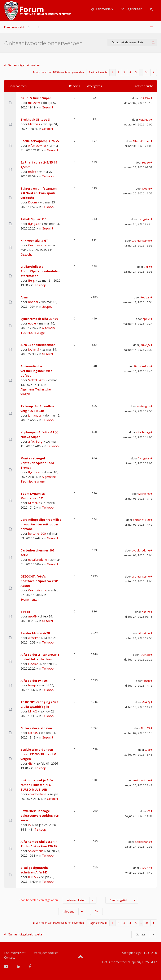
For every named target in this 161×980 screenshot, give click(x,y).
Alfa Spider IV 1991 (34, 681)
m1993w (34, 103)
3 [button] (124, 72)
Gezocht (48, 107)
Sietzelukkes (36, 380)
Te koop (48, 176)
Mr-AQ (33, 711)
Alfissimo (34, 638)
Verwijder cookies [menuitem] (46, 953)
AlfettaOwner (37, 146)
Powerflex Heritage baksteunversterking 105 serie (40, 816)
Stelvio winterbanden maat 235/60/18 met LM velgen (38, 754)
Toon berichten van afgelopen (58, 900)
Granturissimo (38, 245)
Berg (31, 280)
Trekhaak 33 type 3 (35, 119)
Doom (32, 202)
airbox (25, 612)
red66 (32, 172)
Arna (24, 297)
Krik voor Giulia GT (34, 241)
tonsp (32, 685)
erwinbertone (37, 794)
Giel (31, 763)
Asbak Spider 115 (33, 219)
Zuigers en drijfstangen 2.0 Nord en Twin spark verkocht (39, 193)
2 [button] (118, 72)
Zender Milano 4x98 (35, 633)
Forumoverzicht (14, 27)
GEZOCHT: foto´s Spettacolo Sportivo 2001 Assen (40, 581)
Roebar (33, 302)
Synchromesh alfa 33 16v (39, 319)
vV (30, 825)
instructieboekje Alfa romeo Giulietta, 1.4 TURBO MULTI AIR (37, 785)
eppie (32, 323)
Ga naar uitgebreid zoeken (24, 65)
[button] (154, 72)
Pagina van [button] (98, 72)
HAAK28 (34, 664)
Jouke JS (34, 349)
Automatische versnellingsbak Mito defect (36, 371)
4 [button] (130, 72)
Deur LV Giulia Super (36, 98)
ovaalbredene (38, 560)
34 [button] (147, 72)
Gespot (47, 307)
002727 (33, 877)
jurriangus (35, 415)
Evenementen (30, 599)
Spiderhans (36, 851)
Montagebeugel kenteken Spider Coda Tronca (37, 463)
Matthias (34, 124)
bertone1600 (37, 534)
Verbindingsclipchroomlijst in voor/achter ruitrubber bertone (41, 524)
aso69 (32, 616)
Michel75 (34, 503)
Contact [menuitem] (10, 957)
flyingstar (34, 224)
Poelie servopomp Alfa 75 (40, 141)
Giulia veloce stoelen (36, 728)
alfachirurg (35, 441)
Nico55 (33, 733)
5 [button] (136, 72)
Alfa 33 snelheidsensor (38, 345)
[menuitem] (102, 9)
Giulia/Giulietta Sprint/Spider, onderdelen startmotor (40, 271)
